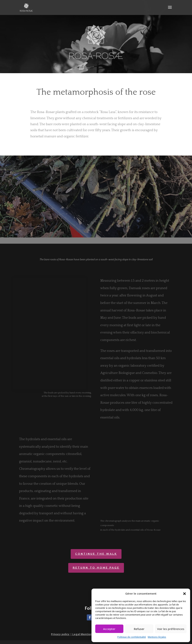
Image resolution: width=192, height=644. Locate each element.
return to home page (96, 568)
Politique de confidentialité (132, 637)
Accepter (109, 629)
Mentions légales (157, 637)
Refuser (139, 629)
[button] (184, 594)
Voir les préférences (171, 629)
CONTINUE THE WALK (96, 554)
